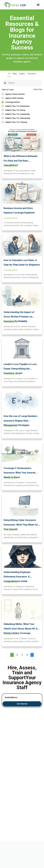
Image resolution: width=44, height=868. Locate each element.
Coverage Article (11, 102)
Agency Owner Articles (13, 94)
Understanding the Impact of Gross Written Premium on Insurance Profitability (19, 317)
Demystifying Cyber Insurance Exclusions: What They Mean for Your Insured (21, 525)
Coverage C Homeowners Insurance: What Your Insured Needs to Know (19, 473)
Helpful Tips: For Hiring (13, 110)
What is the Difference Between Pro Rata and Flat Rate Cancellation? (21, 161)
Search (11, 83)
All (9, 74)
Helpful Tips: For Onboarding (16, 118)
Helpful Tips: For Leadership (16, 114)
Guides (22, 74)
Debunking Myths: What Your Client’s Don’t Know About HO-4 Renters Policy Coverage (20, 629)
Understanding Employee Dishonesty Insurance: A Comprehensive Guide (17, 577)
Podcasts (32, 74)
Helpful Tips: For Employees (16, 106)
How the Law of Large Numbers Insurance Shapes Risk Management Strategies (21, 421)
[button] (38, 5)
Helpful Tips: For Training (14, 122)
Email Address (11, 698)
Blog (15, 74)
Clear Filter (38, 89)
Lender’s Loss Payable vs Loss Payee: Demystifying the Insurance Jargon (20, 369)
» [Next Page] (32, 655)
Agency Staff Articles (13, 98)
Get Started (22, 704)
